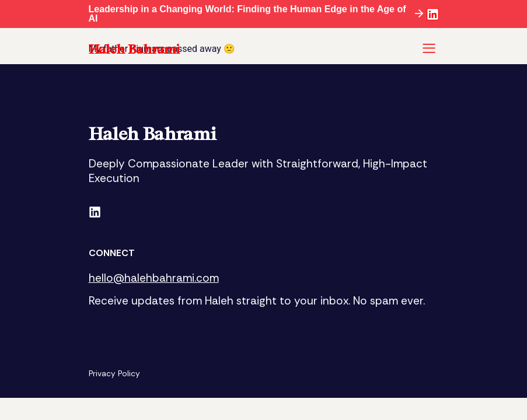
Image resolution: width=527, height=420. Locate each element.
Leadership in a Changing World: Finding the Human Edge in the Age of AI (247, 14)
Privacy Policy (115, 374)
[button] (429, 49)
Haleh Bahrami (134, 49)
